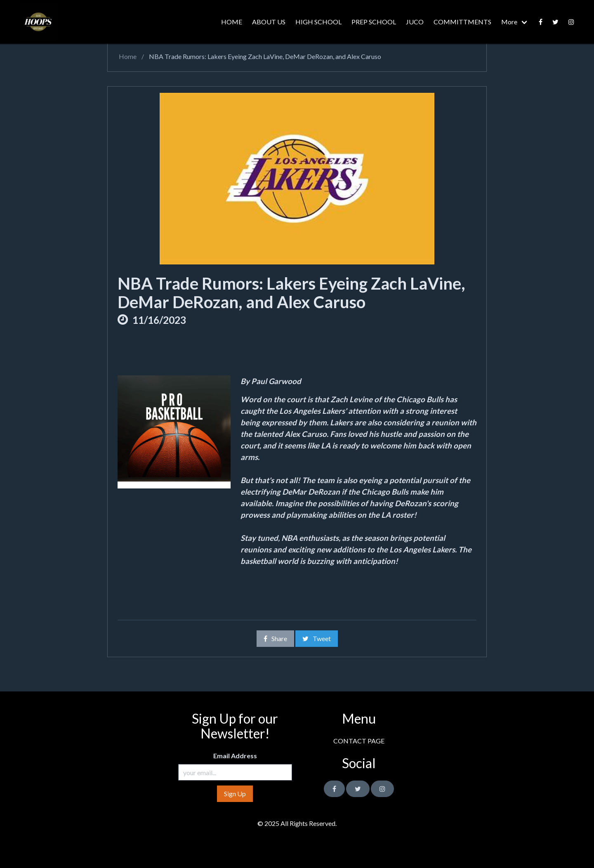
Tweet (317, 638)
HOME (232, 22)
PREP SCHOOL (374, 22)
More (509, 22)
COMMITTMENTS (462, 22)
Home (127, 56)
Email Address (235, 756)
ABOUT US (269, 22)
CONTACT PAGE (359, 741)
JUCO (415, 22)
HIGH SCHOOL (318, 22)
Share (275, 638)
